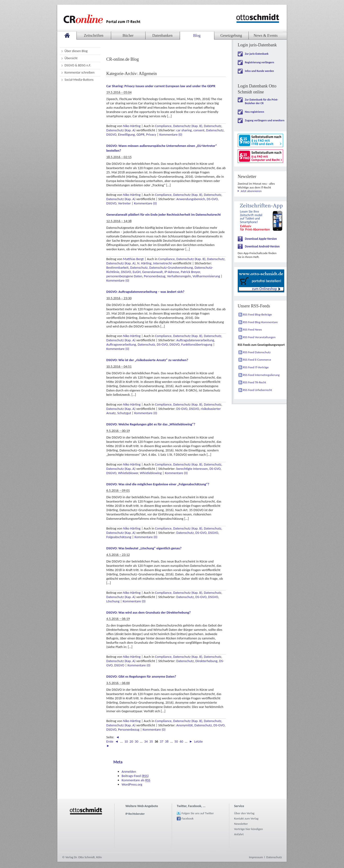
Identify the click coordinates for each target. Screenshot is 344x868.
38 (167, 741)
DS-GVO (212, 199)
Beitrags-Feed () (135, 776)
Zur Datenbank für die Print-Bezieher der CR (261, 101)
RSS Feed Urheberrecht (258, 390)
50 (176, 741)
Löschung (113, 601)
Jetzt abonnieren (251, 191)
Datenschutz (212, 126)
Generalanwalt (152, 272)
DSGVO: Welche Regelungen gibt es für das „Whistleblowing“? (151, 424)
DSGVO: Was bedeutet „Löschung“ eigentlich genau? (144, 548)
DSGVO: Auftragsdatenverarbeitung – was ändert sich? (145, 292)
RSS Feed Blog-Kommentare (260, 322)
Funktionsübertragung (197, 344)
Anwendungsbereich (191, 199)
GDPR (140, 134)
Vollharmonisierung (206, 276)
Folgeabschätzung (119, 537)
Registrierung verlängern (259, 62)
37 (162, 741)
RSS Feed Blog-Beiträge (257, 314)
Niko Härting (132, 126)
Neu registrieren (255, 112)
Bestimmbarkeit (117, 268)
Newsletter (241, 824)
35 (151, 741)
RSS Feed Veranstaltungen (259, 337)
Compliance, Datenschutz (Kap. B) (179, 126)
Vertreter (124, 203)
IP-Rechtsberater (135, 814)
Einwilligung (126, 134)
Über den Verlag (244, 813)
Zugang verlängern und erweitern (265, 120)
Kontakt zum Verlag (246, 818)
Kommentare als (136, 780)
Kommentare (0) (171, 134)
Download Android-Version (262, 246)
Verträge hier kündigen (248, 829)
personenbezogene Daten (124, 276)
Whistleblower (128, 473)
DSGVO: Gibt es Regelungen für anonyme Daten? (141, 676)
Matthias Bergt (133, 259)
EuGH (137, 272)
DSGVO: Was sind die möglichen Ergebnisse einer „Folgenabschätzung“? (158, 484)
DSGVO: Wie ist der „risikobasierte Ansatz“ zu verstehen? (147, 360)
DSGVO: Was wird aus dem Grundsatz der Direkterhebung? (148, 612)
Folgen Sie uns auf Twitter (198, 813)
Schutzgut (124, 413)
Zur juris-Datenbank (257, 54)
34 (146, 741)
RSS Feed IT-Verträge (256, 367)
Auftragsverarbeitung (121, 344)
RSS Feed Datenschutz (257, 352)
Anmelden (129, 772)
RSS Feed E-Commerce (257, 360)
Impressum (256, 857)
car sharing (184, 130)
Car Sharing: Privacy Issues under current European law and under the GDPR (161, 86)
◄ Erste (113, 739)
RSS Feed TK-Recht (255, 382)
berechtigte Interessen (192, 469)
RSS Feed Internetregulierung (261, 375)
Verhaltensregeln (179, 276)
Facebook (188, 818)
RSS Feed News (252, 330)
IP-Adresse (172, 272)
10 (126, 741)
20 (131, 741)
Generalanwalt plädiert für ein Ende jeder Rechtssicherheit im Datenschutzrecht (164, 214)
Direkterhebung (207, 661)
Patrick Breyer (191, 272)
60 (181, 741)
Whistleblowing (151, 473)
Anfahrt (239, 834)
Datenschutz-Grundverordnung (171, 268)
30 (137, 741)
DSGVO (111, 134)
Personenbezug (155, 276)
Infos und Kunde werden (259, 71)
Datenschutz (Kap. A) (121, 130)
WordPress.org (132, 784)
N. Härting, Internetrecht (154, 263)
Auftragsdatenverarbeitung (195, 340)
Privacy (151, 134)
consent (199, 130)
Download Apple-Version (261, 239)
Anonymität (185, 725)
